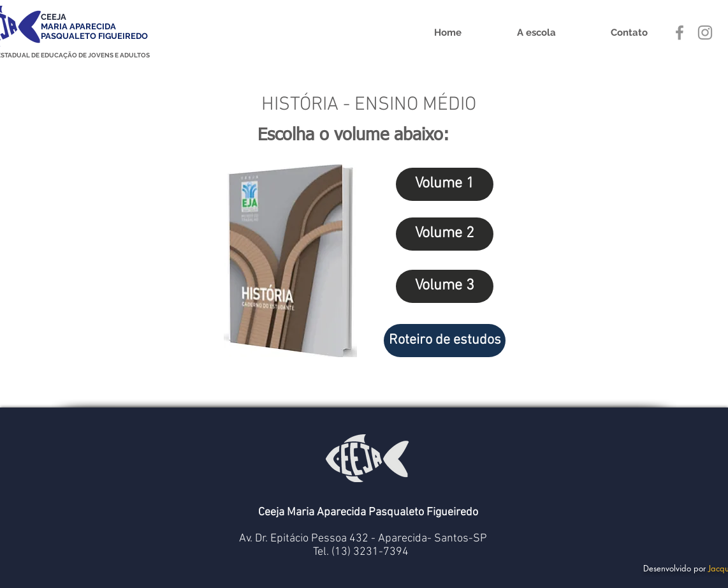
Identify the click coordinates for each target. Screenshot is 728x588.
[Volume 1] (445, 184)
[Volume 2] (445, 234)
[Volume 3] (445, 286)
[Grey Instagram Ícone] (705, 33)
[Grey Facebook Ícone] (680, 33)
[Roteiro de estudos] (445, 341)
